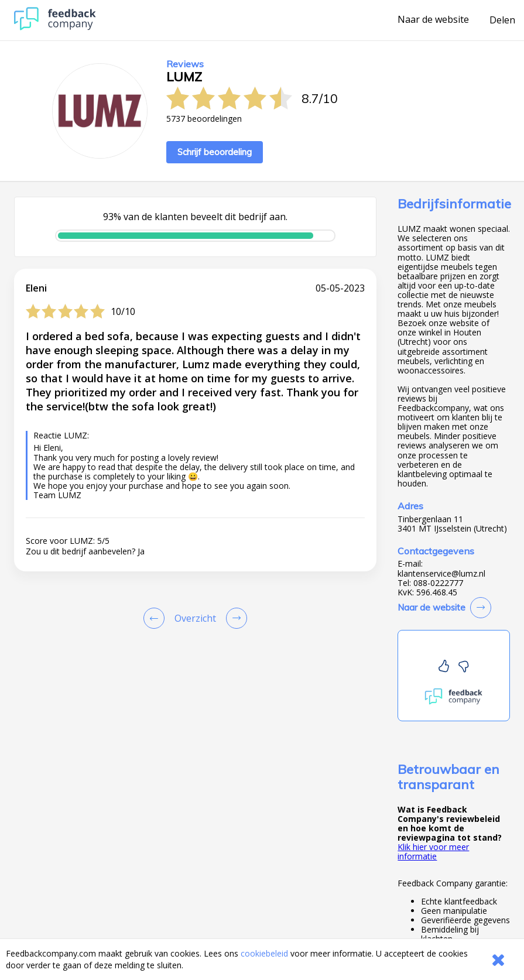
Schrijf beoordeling (215, 152)
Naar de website (433, 20)
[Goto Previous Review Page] (156, 618)
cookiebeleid (264, 953)
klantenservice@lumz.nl (441, 574)
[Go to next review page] (234, 618)
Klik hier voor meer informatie (433, 851)
